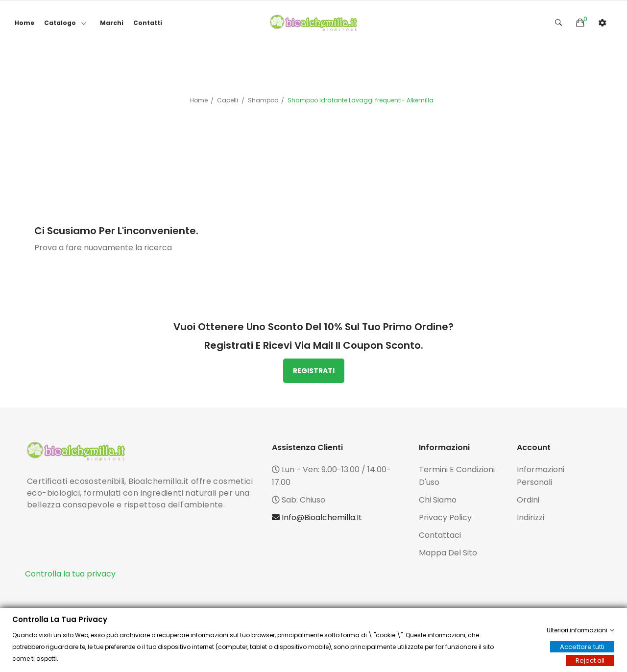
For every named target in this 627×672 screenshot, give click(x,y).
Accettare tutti (582, 647)
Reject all (590, 660)
